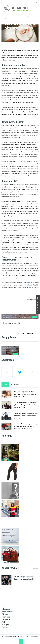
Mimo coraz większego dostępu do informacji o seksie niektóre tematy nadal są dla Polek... (25, 394)
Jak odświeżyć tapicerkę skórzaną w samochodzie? (24, 578)
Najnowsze (16, 385)
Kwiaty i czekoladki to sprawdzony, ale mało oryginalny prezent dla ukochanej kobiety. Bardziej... (25, 426)
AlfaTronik (28, 285)
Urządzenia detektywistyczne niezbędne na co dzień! (20, 25)
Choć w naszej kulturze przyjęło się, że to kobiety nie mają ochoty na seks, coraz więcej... (26, 416)
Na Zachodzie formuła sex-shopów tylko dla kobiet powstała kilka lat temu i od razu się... (25, 405)
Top (5, 385)
